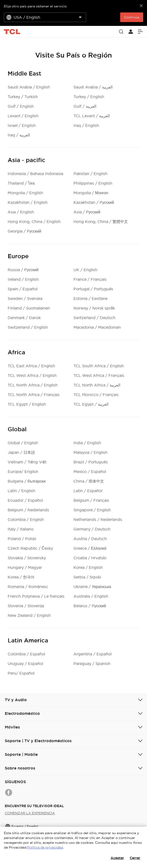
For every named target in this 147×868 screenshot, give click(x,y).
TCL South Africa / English (99, 366)
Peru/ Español (21, 673)
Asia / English (21, 212)
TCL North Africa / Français (34, 395)
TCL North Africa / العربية (97, 385)
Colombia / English (26, 519)
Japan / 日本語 (21, 452)
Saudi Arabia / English (29, 87)
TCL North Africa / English (33, 385)
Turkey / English (89, 97)
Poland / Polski (22, 539)
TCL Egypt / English (27, 404)
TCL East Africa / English (31, 366)
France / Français (90, 279)
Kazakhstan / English (28, 202)
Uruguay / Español (25, 664)
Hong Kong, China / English (34, 221)
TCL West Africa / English (32, 375)
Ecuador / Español (25, 500)
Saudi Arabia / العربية (93, 87)
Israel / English (22, 125)
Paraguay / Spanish (92, 664)
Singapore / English (92, 510)
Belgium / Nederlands (28, 510)
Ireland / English (23, 279)
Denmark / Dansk (24, 318)
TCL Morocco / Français (96, 395)
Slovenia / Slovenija (26, 606)
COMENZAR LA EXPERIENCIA (30, 813)
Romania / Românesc (28, 587)
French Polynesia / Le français (36, 596)
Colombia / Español (26, 654)
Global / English (23, 443)
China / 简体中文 (89, 481)
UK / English (85, 270)
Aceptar (117, 858)
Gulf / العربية (85, 106)
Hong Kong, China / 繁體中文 (101, 221)
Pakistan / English (90, 174)
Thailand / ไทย (21, 183)
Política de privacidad (45, 847)
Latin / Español (88, 491)
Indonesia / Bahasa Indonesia (35, 174)
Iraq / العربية (19, 135)
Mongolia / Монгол (91, 193)
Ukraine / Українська (92, 587)
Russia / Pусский (23, 270)
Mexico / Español (90, 472)
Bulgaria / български (27, 481)
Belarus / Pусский (90, 606)
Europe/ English (23, 472)
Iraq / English (86, 125)
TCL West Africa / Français (99, 375)
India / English (87, 443)
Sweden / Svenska (25, 298)
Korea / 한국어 (21, 577)
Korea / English (88, 567)
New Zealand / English (29, 615)
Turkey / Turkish (23, 97)
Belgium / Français (91, 500)
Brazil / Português (91, 462)
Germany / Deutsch (92, 529)
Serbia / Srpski (87, 577)
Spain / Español (23, 289)
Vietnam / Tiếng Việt (27, 462)
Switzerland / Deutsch (94, 318)
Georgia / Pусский (24, 231)
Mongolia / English (25, 193)
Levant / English (23, 116)
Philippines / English (93, 183)
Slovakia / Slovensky (27, 558)
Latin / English (21, 491)
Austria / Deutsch (90, 539)
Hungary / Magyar (25, 567)
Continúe (132, 17)
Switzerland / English (28, 327)
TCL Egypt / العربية (91, 404)
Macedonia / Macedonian (97, 327)
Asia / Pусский (87, 212)
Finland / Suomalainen (29, 308)
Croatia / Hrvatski (90, 558)
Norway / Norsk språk (94, 308)
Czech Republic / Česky (30, 548)
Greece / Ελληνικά (90, 548)
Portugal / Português (93, 289)
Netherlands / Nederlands (98, 519)
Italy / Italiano (21, 529)
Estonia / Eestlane (90, 298)
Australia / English (91, 596)
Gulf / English (21, 106)
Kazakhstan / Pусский (94, 202)
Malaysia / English (90, 452)
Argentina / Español (93, 654)
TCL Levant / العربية (92, 116)
